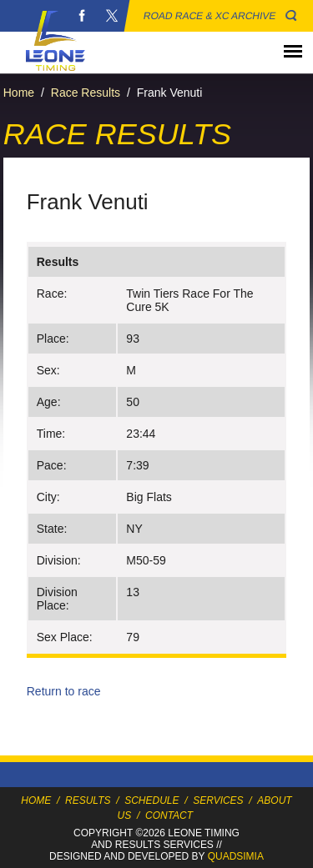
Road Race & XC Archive (210, 16)
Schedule (151, 800)
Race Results (86, 93)
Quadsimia (236, 856)
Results (88, 800)
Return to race (64, 691)
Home (19, 93)
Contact (169, 815)
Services (218, 800)
